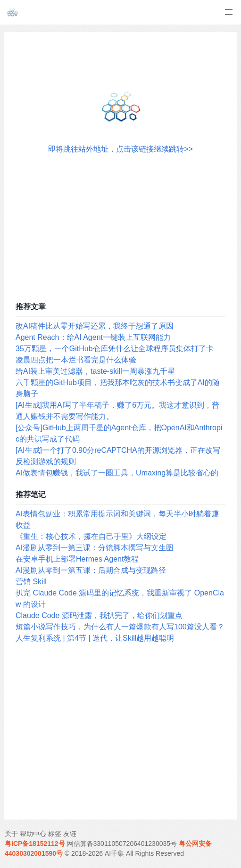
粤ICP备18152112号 (35, 844)
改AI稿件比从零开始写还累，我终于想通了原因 (95, 326)
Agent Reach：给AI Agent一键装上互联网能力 (93, 337)
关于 (11, 834)
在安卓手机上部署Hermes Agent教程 (77, 559)
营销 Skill (31, 582)
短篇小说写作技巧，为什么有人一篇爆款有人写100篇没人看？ (120, 627)
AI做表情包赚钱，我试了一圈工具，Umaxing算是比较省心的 (117, 473)
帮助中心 (33, 834)
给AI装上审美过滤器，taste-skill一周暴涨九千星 (95, 371)
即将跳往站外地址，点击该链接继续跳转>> (120, 149)
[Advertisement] (120, 225)
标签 (55, 834)
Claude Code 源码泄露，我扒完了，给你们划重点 (99, 615)
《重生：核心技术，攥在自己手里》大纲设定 (91, 536)
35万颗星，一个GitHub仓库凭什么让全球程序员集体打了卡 (115, 349)
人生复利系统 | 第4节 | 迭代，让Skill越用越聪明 (95, 638)
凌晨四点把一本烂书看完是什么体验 (76, 360)
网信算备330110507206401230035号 (122, 844)
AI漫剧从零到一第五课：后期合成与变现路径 (91, 570)
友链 (70, 834)
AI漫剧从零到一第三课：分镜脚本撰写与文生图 (95, 548)
